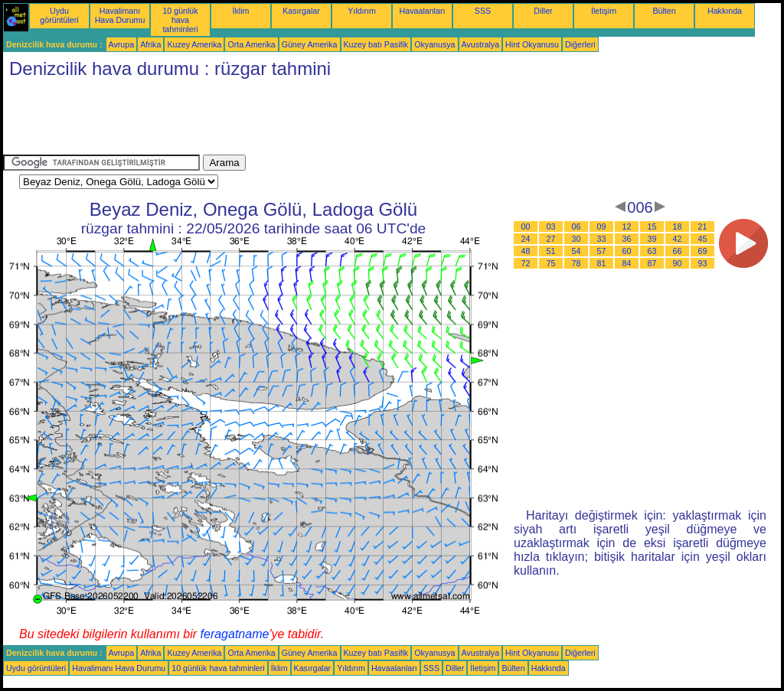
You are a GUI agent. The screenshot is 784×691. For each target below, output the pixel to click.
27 (551, 239)
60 (627, 251)
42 (678, 239)
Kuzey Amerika (194, 44)
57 (602, 251)
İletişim (604, 11)
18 (678, 227)
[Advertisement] (282, 120)
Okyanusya (434, 44)
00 (526, 227)
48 (526, 251)
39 (652, 239)
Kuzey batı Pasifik (376, 44)
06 (577, 227)
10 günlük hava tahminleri (180, 20)
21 (703, 227)
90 (678, 263)
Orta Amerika (251, 44)
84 (627, 263)
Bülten (664, 11)
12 (627, 227)
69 (703, 251)
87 (652, 263)
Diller (543, 11)
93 (703, 263)
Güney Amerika (310, 44)
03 (551, 227)
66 (678, 251)
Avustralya (481, 44)
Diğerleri (580, 44)
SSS (483, 11)
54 (577, 251)
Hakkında (725, 11)
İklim (241, 11)
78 (577, 263)
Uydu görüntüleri (59, 15)
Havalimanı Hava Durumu (120, 15)
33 (602, 239)
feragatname (235, 634)
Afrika (150, 44)
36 (627, 239)
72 (526, 263)
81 (602, 263)
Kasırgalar (301, 11)
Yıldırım (362, 11)
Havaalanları (423, 11)
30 (577, 239)
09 (602, 227)
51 (551, 251)
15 (652, 227)
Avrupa (122, 44)
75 (551, 263)
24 (526, 239)
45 (703, 239)
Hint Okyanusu (532, 44)
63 (652, 251)
